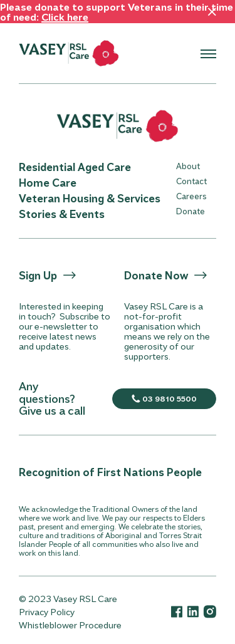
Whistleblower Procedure (70, 625)
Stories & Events (62, 214)
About (188, 166)
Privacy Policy (47, 612)
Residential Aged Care (75, 167)
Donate (191, 211)
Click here (65, 17)
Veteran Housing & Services (90, 198)
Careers (191, 196)
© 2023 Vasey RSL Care (68, 599)
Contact (191, 181)
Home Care (48, 182)
